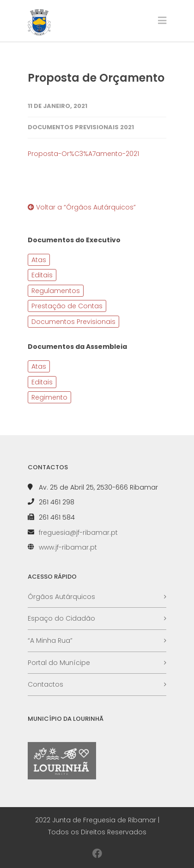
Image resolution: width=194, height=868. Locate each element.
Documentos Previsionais (73, 322)
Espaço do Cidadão (61, 618)
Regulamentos (56, 291)
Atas (39, 260)
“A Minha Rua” (50, 641)
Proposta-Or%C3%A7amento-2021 (83, 154)
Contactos (45, 684)
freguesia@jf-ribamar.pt (78, 533)
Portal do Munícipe (59, 663)
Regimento (49, 397)
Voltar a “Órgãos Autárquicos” (82, 207)
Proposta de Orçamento (96, 78)
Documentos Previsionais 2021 (81, 127)
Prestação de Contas (67, 306)
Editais (42, 275)
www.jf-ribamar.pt (68, 547)
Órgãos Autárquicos (61, 597)
